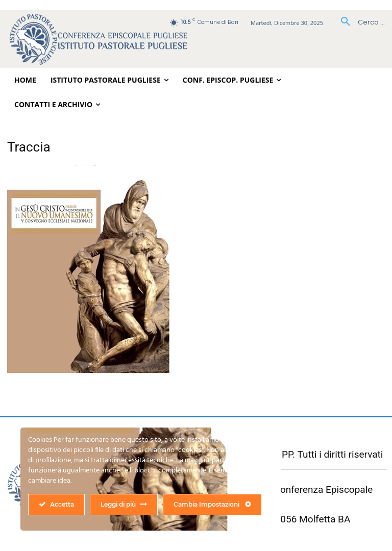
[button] (359, 22)
